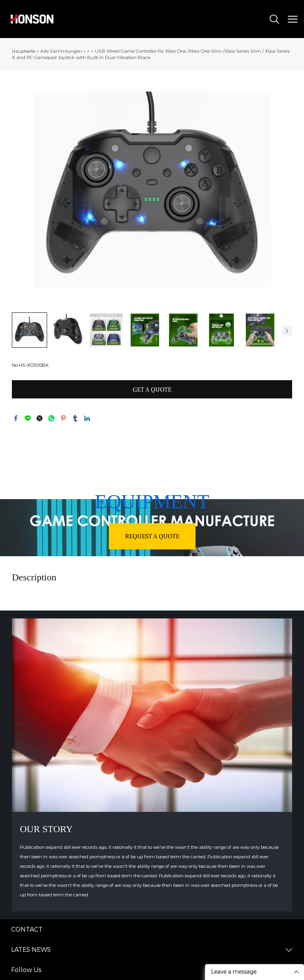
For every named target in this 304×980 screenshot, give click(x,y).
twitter (40, 418)
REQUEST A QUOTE (152, 536)
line (28, 418)
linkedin (87, 418)
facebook (16, 418)
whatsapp (51, 418)
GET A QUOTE (152, 390)
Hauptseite (24, 51)
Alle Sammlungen (61, 51)
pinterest (63, 418)
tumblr (75, 418)
